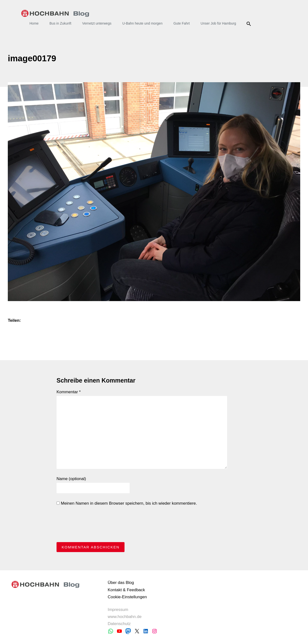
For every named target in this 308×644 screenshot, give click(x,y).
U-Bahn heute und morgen (142, 23)
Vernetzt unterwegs (97, 23)
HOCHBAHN (55, 13)
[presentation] (94, 525)
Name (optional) (71, 479)
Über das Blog (121, 583)
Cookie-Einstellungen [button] (127, 597)
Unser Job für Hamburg (218, 23)
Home (34, 23)
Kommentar (69, 392)
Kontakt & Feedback (126, 590)
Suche (250, 24)
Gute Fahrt (182, 23)
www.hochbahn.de (125, 617)
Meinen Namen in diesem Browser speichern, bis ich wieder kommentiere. (127, 503)
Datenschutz (119, 624)
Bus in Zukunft (60, 23)
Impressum (118, 610)
